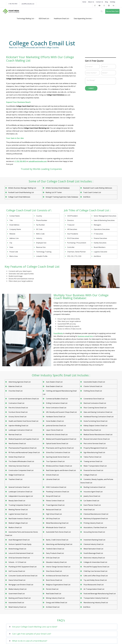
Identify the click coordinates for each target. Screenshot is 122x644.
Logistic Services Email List (18, 514)
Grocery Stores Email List (17, 417)
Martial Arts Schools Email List (57, 435)
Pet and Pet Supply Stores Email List (96, 567)
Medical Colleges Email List (18, 523)
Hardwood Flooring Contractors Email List (98, 417)
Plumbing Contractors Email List (57, 492)
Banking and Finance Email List (19, 598)
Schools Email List (52, 475)
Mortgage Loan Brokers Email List (21, 585)
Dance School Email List (17, 580)
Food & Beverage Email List (93, 553)
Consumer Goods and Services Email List (23, 576)
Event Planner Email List (92, 505)
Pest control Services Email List (94, 443)
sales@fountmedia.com (28, 4)
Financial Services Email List (93, 470)
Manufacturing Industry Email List (96, 603)
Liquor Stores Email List (54, 430)
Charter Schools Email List (93, 386)
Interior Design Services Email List (58, 567)
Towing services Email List (93, 461)
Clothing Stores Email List (93, 391)
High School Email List (54, 514)
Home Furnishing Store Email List (95, 421)
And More (87, 197)
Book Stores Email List (54, 580)
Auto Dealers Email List (54, 382)
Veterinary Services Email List (19, 466)
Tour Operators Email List (55, 461)
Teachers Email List (15, 479)
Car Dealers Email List (91, 501)
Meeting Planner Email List (18, 510)
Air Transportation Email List (94, 589)
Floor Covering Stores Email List (95, 408)
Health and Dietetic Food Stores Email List (23, 421)
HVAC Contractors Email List (56, 487)
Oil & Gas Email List (53, 558)
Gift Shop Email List (53, 519)
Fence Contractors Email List (56, 408)
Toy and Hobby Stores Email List (95, 580)
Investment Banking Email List (94, 540)
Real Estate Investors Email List (19, 519)
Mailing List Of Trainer (54, 192)
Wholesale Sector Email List (56, 527)
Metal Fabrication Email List (93, 549)
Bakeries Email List (15, 386)
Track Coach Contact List (92, 192)
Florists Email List (52, 589)
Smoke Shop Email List (16, 457)
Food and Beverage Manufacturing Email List (99, 594)
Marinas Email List (15, 435)
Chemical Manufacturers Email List (96, 514)
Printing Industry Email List (93, 523)
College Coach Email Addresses (19, 197)
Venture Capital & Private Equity (20, 544)
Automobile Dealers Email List (94, 382)
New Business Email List (17, 443)
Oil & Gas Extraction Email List (19, 558)
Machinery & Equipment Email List (96, 519)
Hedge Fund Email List (16, 475)
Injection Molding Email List (18, 426)
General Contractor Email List (19, 487)
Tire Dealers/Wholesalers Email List (21, 461)
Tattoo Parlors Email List (92, 457)
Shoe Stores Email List (54, 571)
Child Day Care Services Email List (95, 571)
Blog (107, 2)
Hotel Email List (89, 510)
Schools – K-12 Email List (17, 562)
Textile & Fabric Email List (55, 549)
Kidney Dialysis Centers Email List (95, 426)
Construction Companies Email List (21, 470)
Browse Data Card (112, 11)
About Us (91, 2)
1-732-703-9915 (13, 4)
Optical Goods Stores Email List (57, 443)
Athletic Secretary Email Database (58, 188)
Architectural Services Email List (57, 576)
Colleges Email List (90, 475)
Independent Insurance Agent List (21, 496)
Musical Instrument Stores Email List (96, 439)
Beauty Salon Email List (17, 501)
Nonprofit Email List (53, 496)
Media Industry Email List (17, 589)
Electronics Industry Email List (94, 558)
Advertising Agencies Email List (19, 382)
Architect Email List (53, 607)
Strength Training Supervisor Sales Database (62, 197)
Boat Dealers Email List (54, 386)
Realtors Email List (15, 527)
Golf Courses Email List (17, 571)
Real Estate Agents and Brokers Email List (61, 470)
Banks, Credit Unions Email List (57, 540)
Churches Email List (15, 391)
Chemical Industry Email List (93, 544)
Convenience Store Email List (94, 399)
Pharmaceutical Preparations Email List (22, 448)
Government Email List (16, 594)
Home (84, 2)
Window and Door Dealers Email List (59, 466)
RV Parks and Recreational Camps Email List (24, 452)
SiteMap (113, 2)
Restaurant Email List (53, 510)
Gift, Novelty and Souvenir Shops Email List (61, 412)
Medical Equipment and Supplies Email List (23, 439)
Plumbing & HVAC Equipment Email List (22, 567)
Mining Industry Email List (55, 598)
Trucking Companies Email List (19, 505)
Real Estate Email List (53, 594)
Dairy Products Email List (55, 553)
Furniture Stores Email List (18, 412)
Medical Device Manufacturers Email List (98, 435)
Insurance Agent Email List (93, 492)
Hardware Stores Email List (55, 417)
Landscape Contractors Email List (20, 430)
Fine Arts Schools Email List (18, 408)
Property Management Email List (95, 448)
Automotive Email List (16, 603)
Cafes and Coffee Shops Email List (95, 576)
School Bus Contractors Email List (58, 452)
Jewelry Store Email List (92, 496)
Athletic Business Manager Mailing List (22, 188)
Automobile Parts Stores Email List (58, 532)
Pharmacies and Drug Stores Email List (60, 448)
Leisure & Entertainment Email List (21, 553)
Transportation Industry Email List (96, 598)
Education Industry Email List (56, 562)
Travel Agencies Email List (55, 505)
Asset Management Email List (19, 540)
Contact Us (100, 2)
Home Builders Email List (55, 421)
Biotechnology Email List (17, 549)
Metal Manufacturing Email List (57, 523)
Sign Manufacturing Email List (94, 452)
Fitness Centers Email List (55, 501)
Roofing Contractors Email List (94, 487)
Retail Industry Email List (17, 607)
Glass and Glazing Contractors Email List (98, 412)
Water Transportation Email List (95, 466)
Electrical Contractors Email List (95, 403)
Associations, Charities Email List (95, 527)
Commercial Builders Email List (57, 399)
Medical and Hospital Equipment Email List (61, 439)
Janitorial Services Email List (56, 426)
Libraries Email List (53, 479)
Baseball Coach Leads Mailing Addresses (98, 188)
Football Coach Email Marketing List (21, 192)
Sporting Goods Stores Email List (58, 457)
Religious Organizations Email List (58, 585)
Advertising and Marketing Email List (59, 544)
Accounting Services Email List (94, 532)
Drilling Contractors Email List (57, 403)
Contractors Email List (16, 403)
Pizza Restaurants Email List (93, 585)
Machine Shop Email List (92, 430)
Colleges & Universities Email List (95, 562)
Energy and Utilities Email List (56, 603)
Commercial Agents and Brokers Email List (23, 399)
